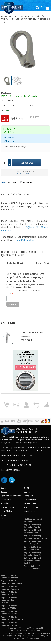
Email (10, 297)
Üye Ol (26, 491)
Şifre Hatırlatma (30, 502)
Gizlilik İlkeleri (6, 506)
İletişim (3, 518)
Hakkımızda (5, 495)
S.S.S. (3, 522)
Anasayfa (6, 16)
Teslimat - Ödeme (7, 510)
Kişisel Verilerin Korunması (11, 499)
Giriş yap (27, 495)
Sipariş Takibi (6, 502)
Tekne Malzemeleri (28, 16)
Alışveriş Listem (30, 506)
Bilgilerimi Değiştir (31, 510)
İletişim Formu (29, 514)
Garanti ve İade (6, 491)
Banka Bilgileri (6, 514)
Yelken (4, 19)
